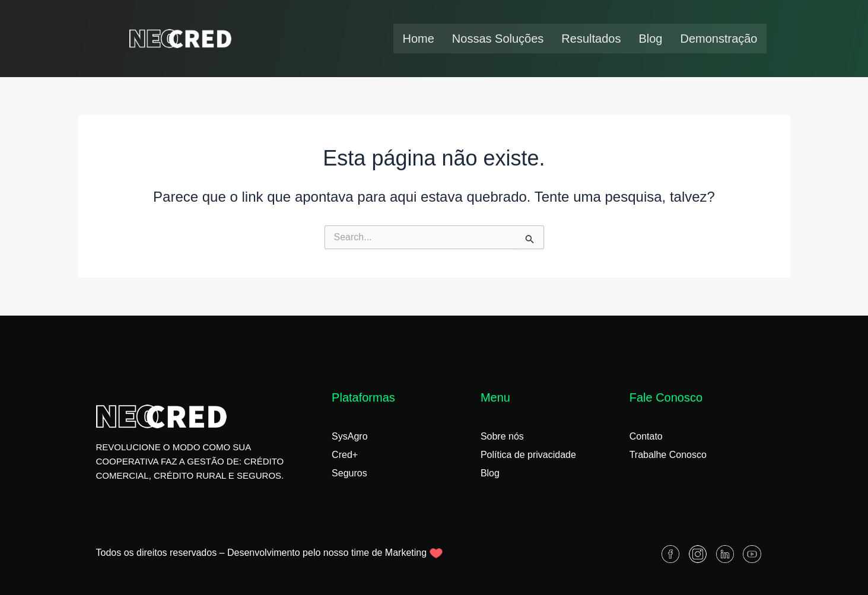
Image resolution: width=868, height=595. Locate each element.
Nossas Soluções (498, 39)
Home (418, 39)
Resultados (591, 39)
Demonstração (718, 39)
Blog (650, 39)
